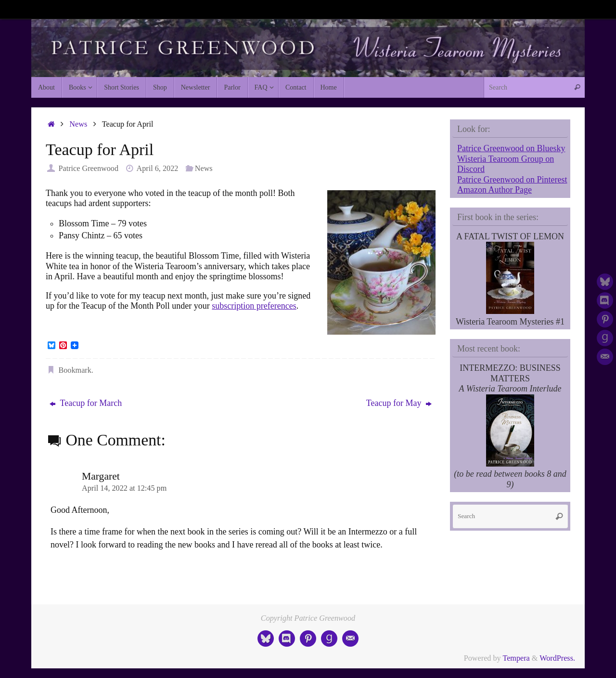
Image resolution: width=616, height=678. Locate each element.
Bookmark (75, 370)
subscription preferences (254, 306)
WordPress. (557, 658)
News (78, 124)
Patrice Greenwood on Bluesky (511, 148)
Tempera (516, 658)
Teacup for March (86, 403)
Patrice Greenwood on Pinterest (512, 180)
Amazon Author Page (494, 190)
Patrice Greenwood (88, 169)
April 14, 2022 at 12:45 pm (124, 488)
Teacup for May (399, 403)
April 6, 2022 (158, 169)
